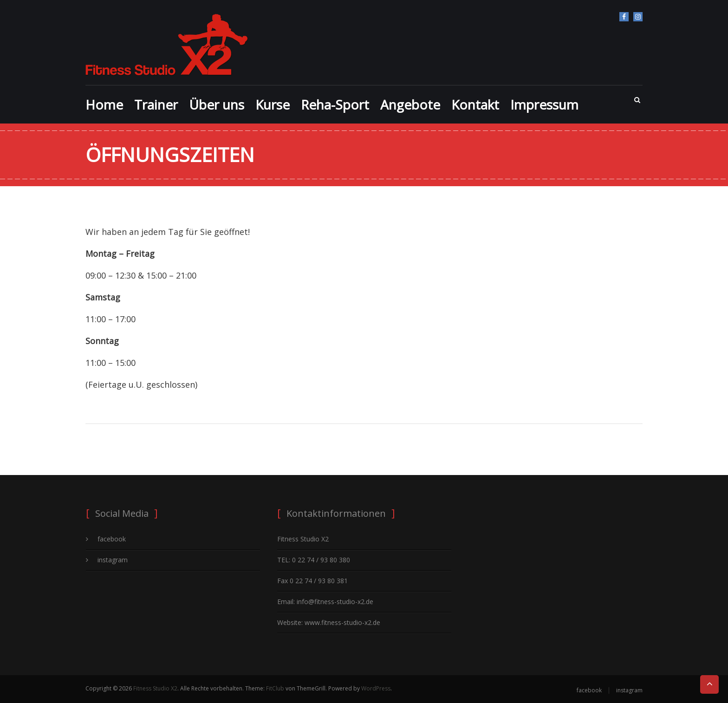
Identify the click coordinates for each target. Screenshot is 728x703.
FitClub (275, 688)
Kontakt (475, 104)
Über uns (217, 104)
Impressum (544, 104)
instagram (638, 17)
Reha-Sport (335, 104)
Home (104, 104)
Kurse (273, 104)
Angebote (410, 104)
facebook (624, 17)
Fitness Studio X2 (155, 688)
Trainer (156, 104)
